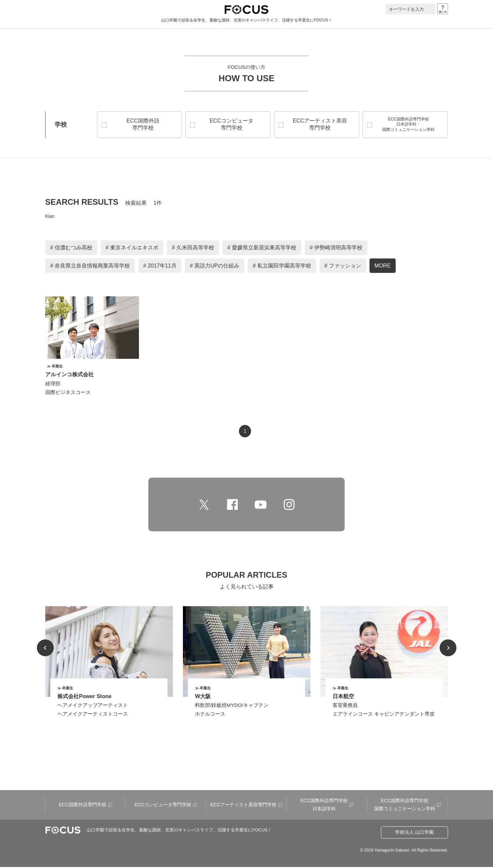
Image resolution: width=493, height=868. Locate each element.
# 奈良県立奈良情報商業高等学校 (90, 267)
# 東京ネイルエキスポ (132, 249)
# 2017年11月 (160, 267)
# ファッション (343, 267)
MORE (383, 267)
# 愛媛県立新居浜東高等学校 (262, 249)
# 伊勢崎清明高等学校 (336, 249)
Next (448, 649)
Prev (45, 649)
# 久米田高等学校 (193, 249)
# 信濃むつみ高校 (71, 249)
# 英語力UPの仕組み (215, 267)
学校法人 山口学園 (414, 833)
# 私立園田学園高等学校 (282, 267)
